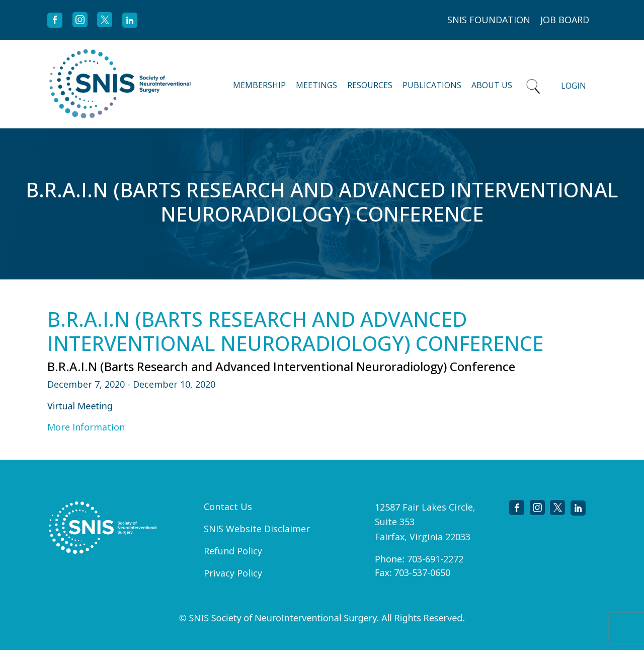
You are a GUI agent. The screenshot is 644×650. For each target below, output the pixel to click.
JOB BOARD (565, 20)
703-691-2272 (435, 559)
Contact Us (228, 507)
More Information (86, 427)
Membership (259, 85)
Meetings (316, 85)
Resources (370, 85)
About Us (492, 85)
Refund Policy (233, 551)
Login (574, 86)
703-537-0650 (422, 572)
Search (533, 84)
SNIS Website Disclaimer (257, 529)
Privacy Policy (233, 573)
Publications (432, 85)
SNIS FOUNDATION (489, 20)
